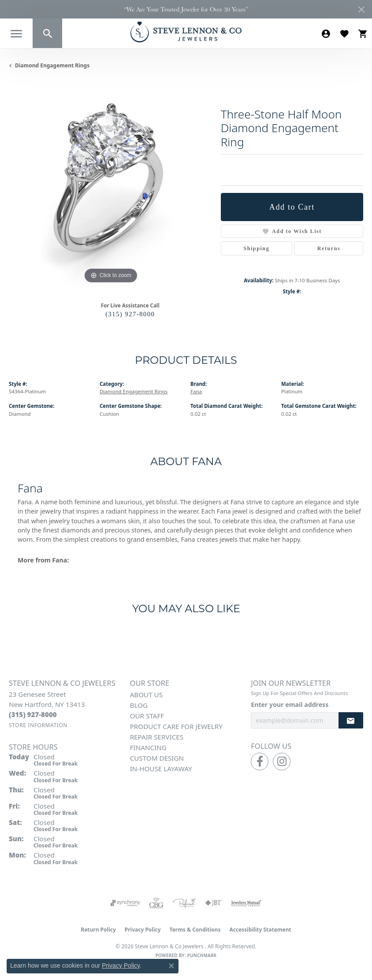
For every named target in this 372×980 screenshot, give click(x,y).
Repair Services (157, 737)
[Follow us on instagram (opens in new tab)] (282, 762)
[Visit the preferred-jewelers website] (184, 903)
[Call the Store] (33, 714)
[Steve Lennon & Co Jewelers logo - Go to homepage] (186, 32)
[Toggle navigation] (16, 34)
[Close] (361, 9)
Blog (139, 705)
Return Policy (98, 930)
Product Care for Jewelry (176, 726)
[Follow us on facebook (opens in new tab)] (260, 762)
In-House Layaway (161, 769)
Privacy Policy (143, 930)
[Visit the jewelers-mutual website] (246, 903)
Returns (329, 248)
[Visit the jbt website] (213, 903)
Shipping (256, 248)
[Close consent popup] (171, 966)
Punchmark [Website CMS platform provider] (202, 955)
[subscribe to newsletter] (351, 720)
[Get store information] (38, 725)
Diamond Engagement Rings (52, 65)
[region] (110, 184)
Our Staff (147, 716)
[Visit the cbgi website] (156, 903)
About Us (146, 695)
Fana (196, 391)
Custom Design (157, 758)
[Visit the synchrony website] (125, 903)
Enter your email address (290, 704)
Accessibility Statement (260, 930)
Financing (148, 747)
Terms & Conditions (195, 930)
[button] (47, 33)
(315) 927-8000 (130, 314)
